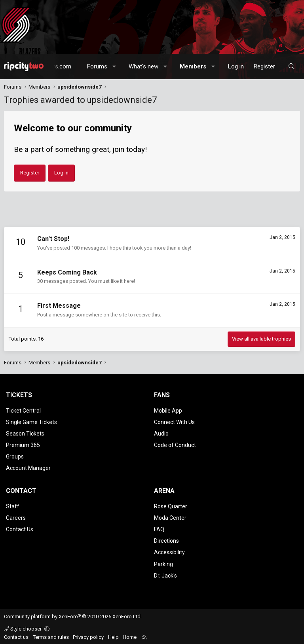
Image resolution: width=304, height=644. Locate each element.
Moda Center (170, 517)
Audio (161, 433)
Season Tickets (25, 433)
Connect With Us (174, 422)
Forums (97, 66)
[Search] (292, 66)
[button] (115, 66)
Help (113, 635)
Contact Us (20, 528)
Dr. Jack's (165, 574)
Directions (166, 540)
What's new (143, 66)
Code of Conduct (175, 445)
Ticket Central (23, 411)
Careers (16, 517)
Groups (15, 456)
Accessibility (169, 551)
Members (193, 66)
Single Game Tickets (31, 422)
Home (130, 635)
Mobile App (168, 411)
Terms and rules (51, 635)
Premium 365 (23, 445)
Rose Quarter (171, 506)
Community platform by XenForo (73, 615)
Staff (13, 506)
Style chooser (23, 627)
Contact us (16, 635)
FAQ (159, 528)
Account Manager (28, 468)
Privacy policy (88, 635)
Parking (163, 563)
